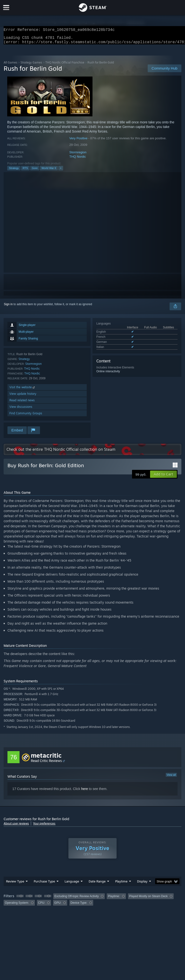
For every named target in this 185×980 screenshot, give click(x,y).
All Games (10, 65)
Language (72, 884)
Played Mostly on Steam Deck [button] (148, 899)
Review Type (15, 884)
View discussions (21, 410)
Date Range (97, 884)
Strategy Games (31, 65)
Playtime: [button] (114, 899)
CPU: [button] (42, 906)
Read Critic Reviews (46, 764)
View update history (23, 397)
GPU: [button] (58, 906)
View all (171, 778)
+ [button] (61, 171)
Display (142, 884)
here (85, 792)
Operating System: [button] (17, 906)
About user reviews (16, 826)
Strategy (14, 171)
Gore (35, 171)
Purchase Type (44, 884)
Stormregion (78, 155)
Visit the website (23, 390)
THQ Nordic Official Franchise (65, 65)
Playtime (121, 884)
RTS (25, 171)
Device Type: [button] (79, 906)
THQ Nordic (78, 159)
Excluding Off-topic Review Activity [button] (77, 899)
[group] (92, 902)
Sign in (8, 307)
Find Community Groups (26, 416)
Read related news (22, 403)
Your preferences (44, 826)
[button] (163, 477)
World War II (49, 171)
